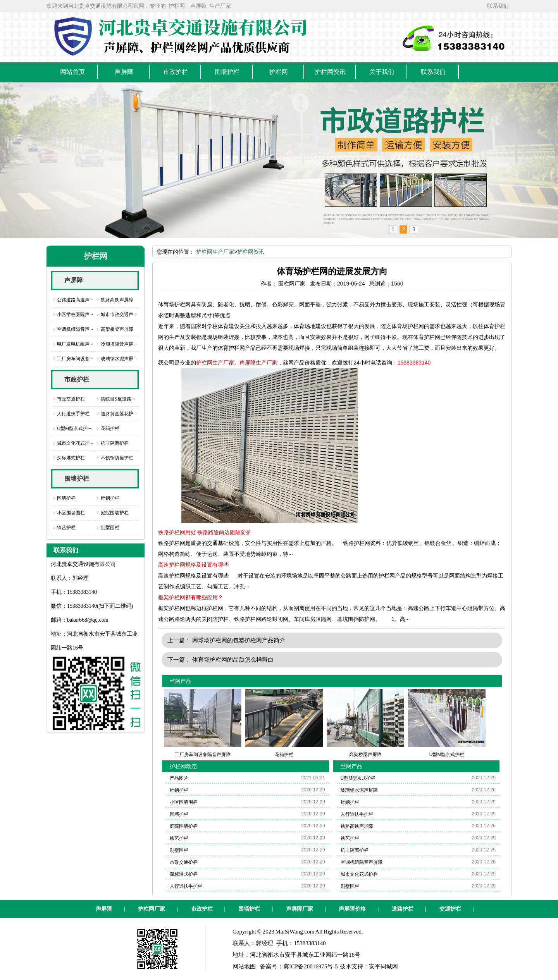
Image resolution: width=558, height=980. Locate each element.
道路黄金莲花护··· (119, 414)
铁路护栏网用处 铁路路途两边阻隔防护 (205, 532)
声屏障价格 (352, 909)
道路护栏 (403, 909)
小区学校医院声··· (75, 315)
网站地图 (244, 966)
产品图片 (179, 778)
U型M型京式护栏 (358, 778)
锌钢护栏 (110, 498)
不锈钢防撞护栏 (117, 458)
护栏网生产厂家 (215, 252)
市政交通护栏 (71, 399)
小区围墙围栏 (71, 513)
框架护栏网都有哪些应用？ (191, 597)
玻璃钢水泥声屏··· (119, 359)
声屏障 (198, 6)
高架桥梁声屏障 (117, 329)
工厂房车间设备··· (75, 359)
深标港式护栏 (71, 458)
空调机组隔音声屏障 (362, 862)
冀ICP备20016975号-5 (311, 966)
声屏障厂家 (300, 909)
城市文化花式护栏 (359, 874)
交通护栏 (450, 909)
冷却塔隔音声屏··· (119, 344)
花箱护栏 (110, 428)
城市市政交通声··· (119, 315)
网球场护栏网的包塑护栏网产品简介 (239, 640)
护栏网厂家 (152, 909)
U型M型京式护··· (74, 428)
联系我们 (498, 6)
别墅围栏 (110, 528)
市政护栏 (77, 379)
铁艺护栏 (66, 528)
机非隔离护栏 (115, 443)
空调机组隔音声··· (75, 329)
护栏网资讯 (251, 252)
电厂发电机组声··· (75, 344)
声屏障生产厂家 (258, 363)
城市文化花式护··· (75, 443)
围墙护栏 (77, 479)
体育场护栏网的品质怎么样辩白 (233, 659)
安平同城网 (383, 966)
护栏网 (177, 6)
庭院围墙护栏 (115, 513)
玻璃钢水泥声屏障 (359, 790)
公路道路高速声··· (75, 300)
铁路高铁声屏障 (117, 300)
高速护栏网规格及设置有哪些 (193, 565)
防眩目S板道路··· (118, 399)
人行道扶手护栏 (73, 414)
